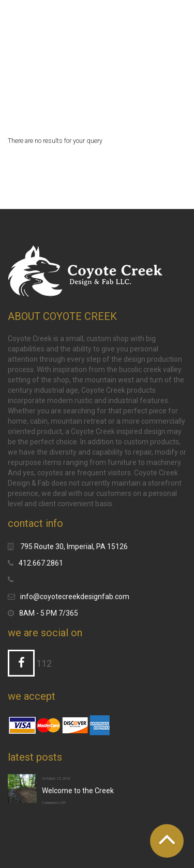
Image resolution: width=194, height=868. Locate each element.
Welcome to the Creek (78, 791)
